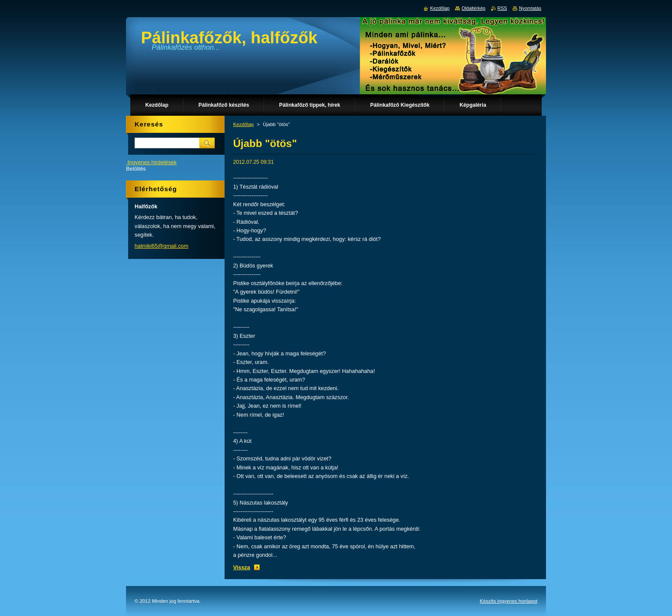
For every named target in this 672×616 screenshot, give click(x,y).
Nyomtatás (530, 8)
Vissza (242, 567)
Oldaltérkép (474, 8)
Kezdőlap (243, 124)
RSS (502, 8)
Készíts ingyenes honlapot (509, 601)
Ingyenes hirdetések (152, 162)
